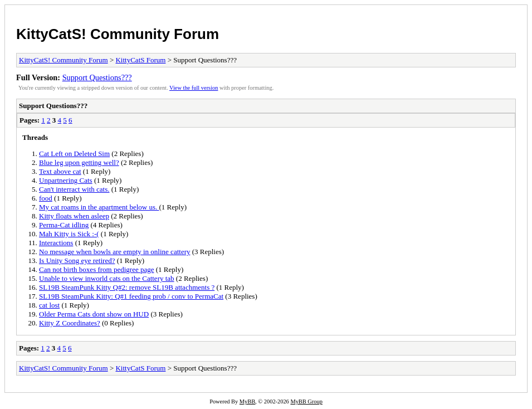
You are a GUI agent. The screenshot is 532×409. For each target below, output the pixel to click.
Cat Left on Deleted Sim (74, 154)
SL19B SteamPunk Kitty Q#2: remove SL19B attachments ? (127, 287)
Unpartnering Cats (66, 180)
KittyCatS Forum (140, 60)
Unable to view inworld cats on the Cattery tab (107, 278)
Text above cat (60, 171)
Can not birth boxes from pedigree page (97, 269)
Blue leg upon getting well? (79, 162)
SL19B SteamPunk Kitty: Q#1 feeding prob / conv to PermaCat (131, 296)
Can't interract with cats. (74, 189)
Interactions (56, 243)
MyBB (247, 401)
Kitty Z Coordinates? (70, 323)
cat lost (49, 305)
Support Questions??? (97, 77)
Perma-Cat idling (64, 225)
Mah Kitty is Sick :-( (69, 234)
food (46, 198)
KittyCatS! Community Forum (118, 34)
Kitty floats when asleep (74, 216)
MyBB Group (306, 401)
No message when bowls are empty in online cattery (114, 252)
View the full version (194, 88)
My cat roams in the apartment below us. (99, 207)
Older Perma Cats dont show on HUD (94, 314)
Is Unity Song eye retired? (77, 261)
